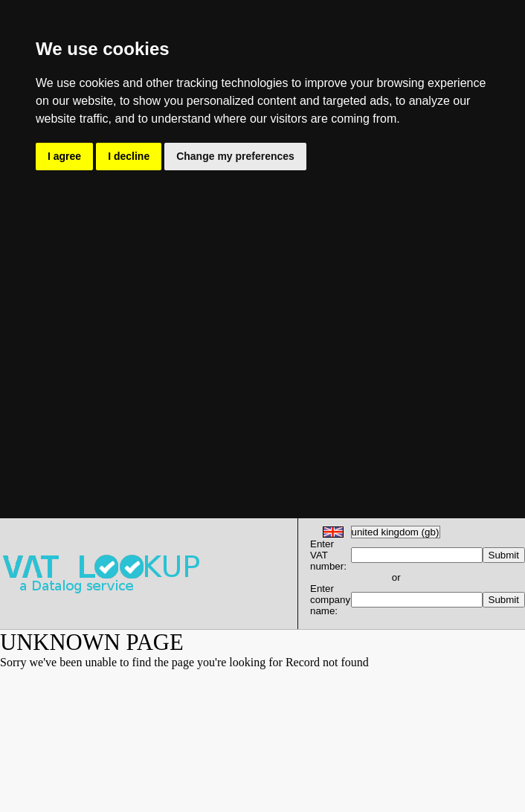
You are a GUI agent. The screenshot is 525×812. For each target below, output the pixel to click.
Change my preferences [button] (235, 156)
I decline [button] (129, 156)
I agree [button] (64, 156)
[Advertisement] (147, 328)
